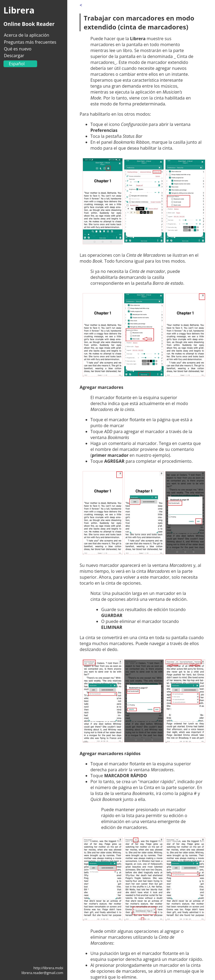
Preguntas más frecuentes (30, 42)
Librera (19, 10)
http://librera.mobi (48, 968)
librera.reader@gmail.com (42, 973)
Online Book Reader (29, 24)
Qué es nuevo (17, 49)
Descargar (14, 56)
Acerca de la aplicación (26, 35)
